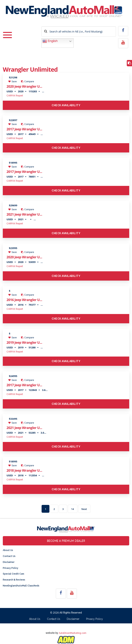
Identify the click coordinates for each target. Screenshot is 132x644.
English (50, 41)
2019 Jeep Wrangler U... (24, 342)
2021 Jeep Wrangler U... (24, 214)
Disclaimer (9, 562)
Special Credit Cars (14, 574)
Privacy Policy (11, 568)
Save (13, 82)
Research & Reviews (14, 580)
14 (73, 509)
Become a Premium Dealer (66, 541)
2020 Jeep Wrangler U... (24, 86)
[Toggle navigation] (7, 35)
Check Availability (66, 105)
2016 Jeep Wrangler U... (24, 300)
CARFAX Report (15, 96)
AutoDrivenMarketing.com (73, 633)
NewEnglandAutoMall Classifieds (21, 586)
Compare (28, 82)
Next (84, 509)
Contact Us (9, 556)
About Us (8, 550)
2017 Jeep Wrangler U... (24, 129)
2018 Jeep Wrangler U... (24, 470)
